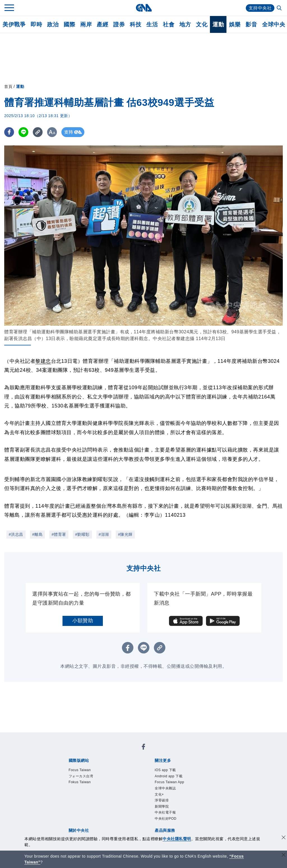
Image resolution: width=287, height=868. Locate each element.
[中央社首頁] (144, 8)
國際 (69, 24)
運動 (218, 24)
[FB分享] (9, 132)
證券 (119, 24)
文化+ (159, 794)
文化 (202, 24)
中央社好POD (166, 819)
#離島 (37, 534)
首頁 (8, 86)
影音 (251, 24)
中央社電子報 (165, 812)
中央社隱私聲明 (177, 839)
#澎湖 (104, 534)
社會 (169, 24)
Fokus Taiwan (80, 782)
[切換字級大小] (52, 132)
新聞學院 (162, 807)
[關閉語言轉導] (284, 856)
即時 (36, 24)
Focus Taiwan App (169, 782)
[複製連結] (38, 132)
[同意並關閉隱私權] (284, 838)
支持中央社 (260, 8)
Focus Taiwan (80, 770)
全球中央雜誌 (165, 788)
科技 (136, 24)
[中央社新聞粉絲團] (143, 748)
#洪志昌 (16, 534)
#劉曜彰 (82, 534)
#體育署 (59, 534)
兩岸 (86, 24)
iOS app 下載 (165, 770)
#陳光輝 (125, 534)
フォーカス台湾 (81, 776)
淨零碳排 (162, 800)
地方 (185, 24)
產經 (102, 24)
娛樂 (235, 24)
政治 (53, 24)
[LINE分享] (23, 132)
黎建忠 (43, 361)
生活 (152, 24)
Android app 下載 (169, 776)
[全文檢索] (280, 8)
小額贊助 (83, 621)
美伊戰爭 (14, 24)
